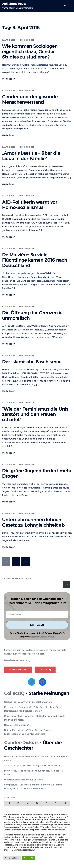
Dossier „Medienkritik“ (16, 725)
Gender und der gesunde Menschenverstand (30, 99)
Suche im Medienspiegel (18, 579)
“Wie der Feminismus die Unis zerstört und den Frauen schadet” (35, 414)
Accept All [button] (29, 858)
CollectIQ (45, 670)
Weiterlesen (9, 79)
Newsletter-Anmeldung (17, 660)
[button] (65, 6)
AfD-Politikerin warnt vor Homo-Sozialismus (30, 205)
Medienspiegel (26, 40)
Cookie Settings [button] (12, 858)
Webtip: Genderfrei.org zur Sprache (23, 780)
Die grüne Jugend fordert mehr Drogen (37, 473)
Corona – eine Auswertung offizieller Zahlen (28, 702)
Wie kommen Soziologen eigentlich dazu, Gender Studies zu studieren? (30, 52)
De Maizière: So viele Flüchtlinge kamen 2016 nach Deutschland (35, 260)
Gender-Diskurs (18, 670)
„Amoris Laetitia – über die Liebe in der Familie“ (31, 156)
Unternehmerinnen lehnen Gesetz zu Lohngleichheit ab (33, 522)
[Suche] (67, 585)
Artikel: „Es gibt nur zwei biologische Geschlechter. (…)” (34, 766)
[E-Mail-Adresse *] (37, 614)
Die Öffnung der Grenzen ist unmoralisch (33, 315)
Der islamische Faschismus (32, 362)
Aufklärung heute (14, 4)
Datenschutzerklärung (41, 637)
